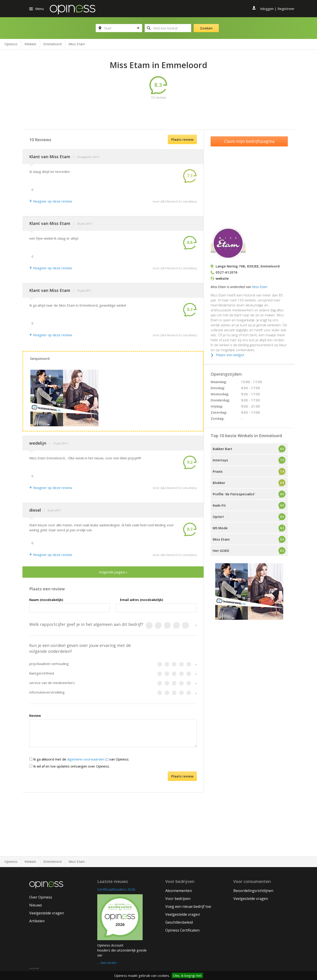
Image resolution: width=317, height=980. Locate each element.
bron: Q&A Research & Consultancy (175, 201)
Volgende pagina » (113, 572)
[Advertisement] (158, 110)
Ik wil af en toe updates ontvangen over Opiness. (69, 766)
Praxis (218, 471)
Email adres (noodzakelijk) (141, 600)
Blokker (219, 483)
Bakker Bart (222, 449)
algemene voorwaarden (88, 759)
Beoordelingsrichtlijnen (253, 891)
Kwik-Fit (219, 505)
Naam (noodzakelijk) (46, 600)
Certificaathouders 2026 (116, 889)
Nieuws (36, 905)
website (222, 278)
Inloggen (267, 9)
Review (35, 715)
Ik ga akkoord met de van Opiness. (79, 759)
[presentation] (90, 780)
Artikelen (37, 921)
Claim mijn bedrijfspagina (249, 141)
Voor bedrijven (178, 899)
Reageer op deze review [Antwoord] (51, 201)
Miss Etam (260, 287)
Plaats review (182, 139)
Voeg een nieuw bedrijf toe (188, 906)
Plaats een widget (230, 355)
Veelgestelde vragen (47, 913)
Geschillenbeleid (179, 922)
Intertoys (220, 460)
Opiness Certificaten (182, 930)
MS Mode (220, 528)
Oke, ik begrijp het (187, 975)
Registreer (286, 9)
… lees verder (107, 963)
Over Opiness (41, 897)
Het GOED (221, 551)
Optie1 (218, 517)
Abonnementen (179, 891)
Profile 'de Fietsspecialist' (234, 494)
